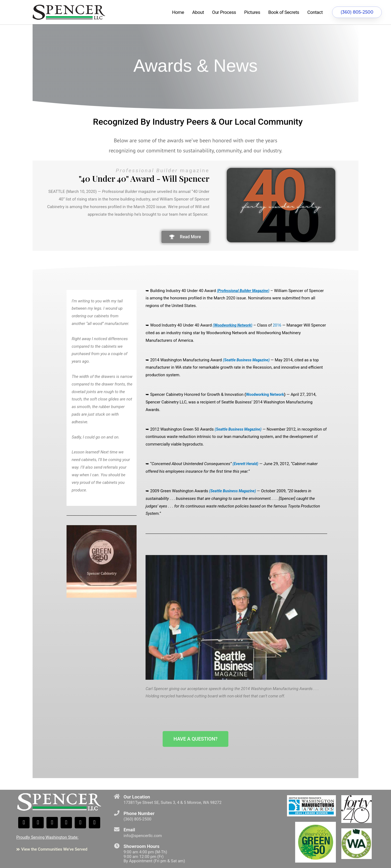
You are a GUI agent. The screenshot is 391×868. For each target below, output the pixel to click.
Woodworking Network (267, 394)
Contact (315, 12)
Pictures (252, 12)
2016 (281, 325)
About (198, 12)
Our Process (224, 12)
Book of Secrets (284, 12)
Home (178, 12)
